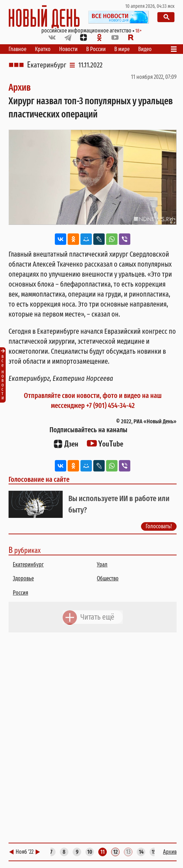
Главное (17, 49)
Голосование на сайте (39, 479)
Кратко (43, 49)
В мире (122, 49)
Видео (145, 49)
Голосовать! (159, 526)
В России (96, 49)
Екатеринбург (47, 65)
